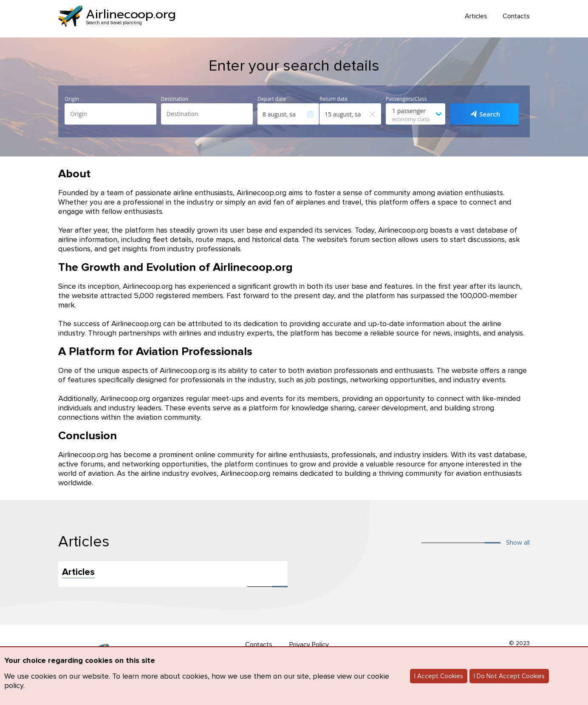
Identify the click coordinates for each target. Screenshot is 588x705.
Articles (476, 16)
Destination (175, 99)
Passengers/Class (406, 99)
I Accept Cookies (439, 676)
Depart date (272, 99)
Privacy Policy (309, 645)
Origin (72, 99)
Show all (518, 543)
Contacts (516, 16)
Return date (334, 99)
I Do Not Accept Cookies (509, 676)
